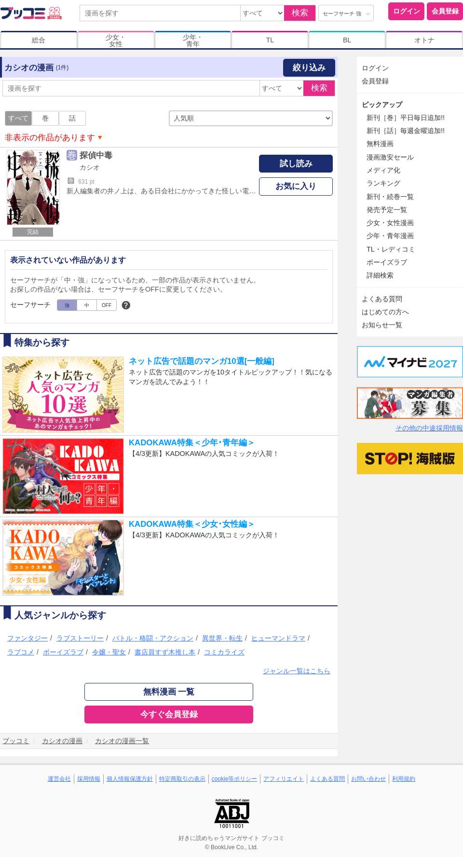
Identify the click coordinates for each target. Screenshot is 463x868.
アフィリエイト (284, 779)
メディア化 (383, 170)
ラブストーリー (80, 638)
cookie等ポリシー (235, 779)
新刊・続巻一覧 (390, 197)
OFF (107, 305)
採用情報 (89, 779)
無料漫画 (380, 144)
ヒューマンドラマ (278, 638)
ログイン (407, 11)
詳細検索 (380, 275)
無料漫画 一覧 (169, 692)
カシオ (90, 167)
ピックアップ (382, 105)
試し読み (296, 164)
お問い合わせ (368, 779)
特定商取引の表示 (182, 779)
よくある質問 (382, 299)
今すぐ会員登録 (169, 714)
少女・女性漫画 (390, 223)
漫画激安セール (390, 157)
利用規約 (404, 779)
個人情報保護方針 (130, 779)
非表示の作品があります (50, 138)
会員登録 (445, 11)
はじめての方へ (385, 312)
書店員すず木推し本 (165, 652)
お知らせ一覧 (382, 325)
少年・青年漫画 (390, 236)
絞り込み (309, 68)
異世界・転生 (222, 638)
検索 (300, 13)
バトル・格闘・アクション (153, 638)
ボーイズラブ (63, 652)
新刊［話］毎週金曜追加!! (406, 131)
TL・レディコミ (391, 249)
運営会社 (59, 779)
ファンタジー (27, 638)
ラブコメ (21, 652)
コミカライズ (224, 652)
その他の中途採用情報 (429, 428)
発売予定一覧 (387, 210)
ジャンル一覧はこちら (297, 671)
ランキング (383, 183)
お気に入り (296, 186)
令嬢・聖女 (109, 652)
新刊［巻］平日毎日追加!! (406, 118)
